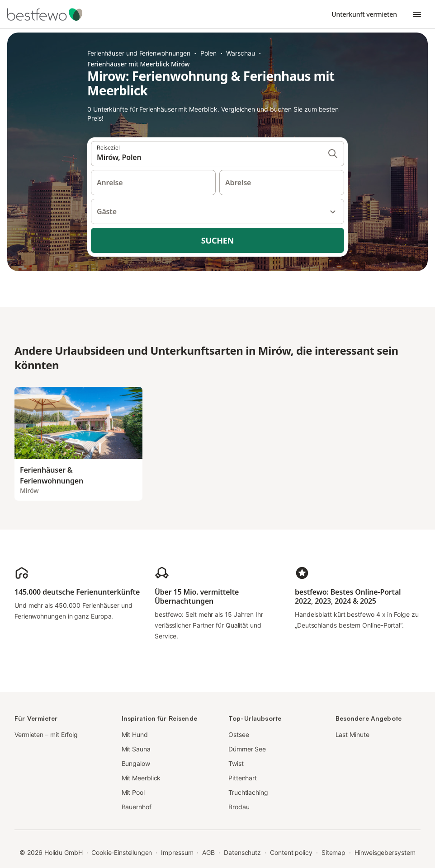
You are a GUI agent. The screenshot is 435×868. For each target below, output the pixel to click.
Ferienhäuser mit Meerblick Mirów (139, 64)
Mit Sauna (136, 749)
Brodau (239, 807)
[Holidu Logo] (52, 14)
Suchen (217, 240)
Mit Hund (135, 734)
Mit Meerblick (141, 778)
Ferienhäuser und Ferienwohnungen (139, 53)
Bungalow (136, 763)
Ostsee (239, 734)
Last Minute (352, 734)
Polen (208, 53)
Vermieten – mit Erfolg (46, 734)
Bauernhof (137, 807)
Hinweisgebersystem (385, 852)
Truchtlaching (248, 792)
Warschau (240, 53)
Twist (236, 763)
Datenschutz (242, 852)
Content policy (291, 852)
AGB (208, 852)
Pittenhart (243, 778)
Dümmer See (247, 749)
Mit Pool (133, 792)
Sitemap (333, 852)
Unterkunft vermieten (364, 14)
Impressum (177, 852)
